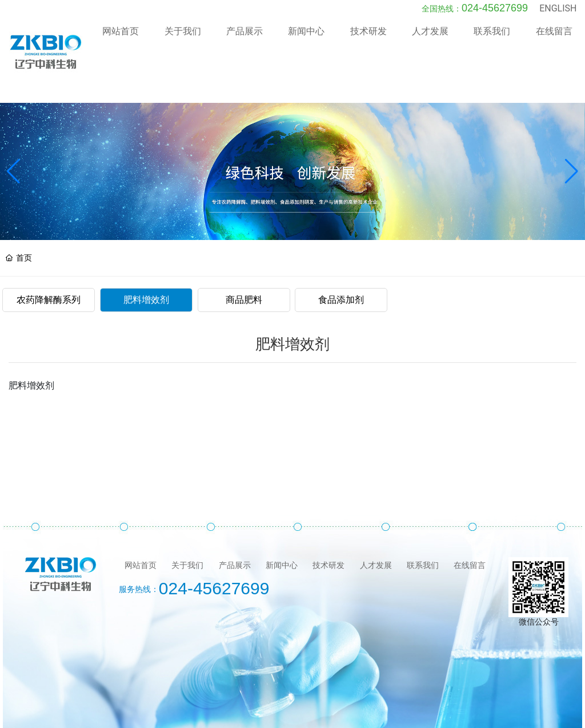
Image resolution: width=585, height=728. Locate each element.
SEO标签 (403, 723)
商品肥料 (244, 269)
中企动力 (343, 723)
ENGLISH (558, 23)
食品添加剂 (341, 269)
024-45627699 (495, 22)
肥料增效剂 (146, 269)
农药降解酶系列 (49, 269)
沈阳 (368, 723)
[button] (572, 141)
